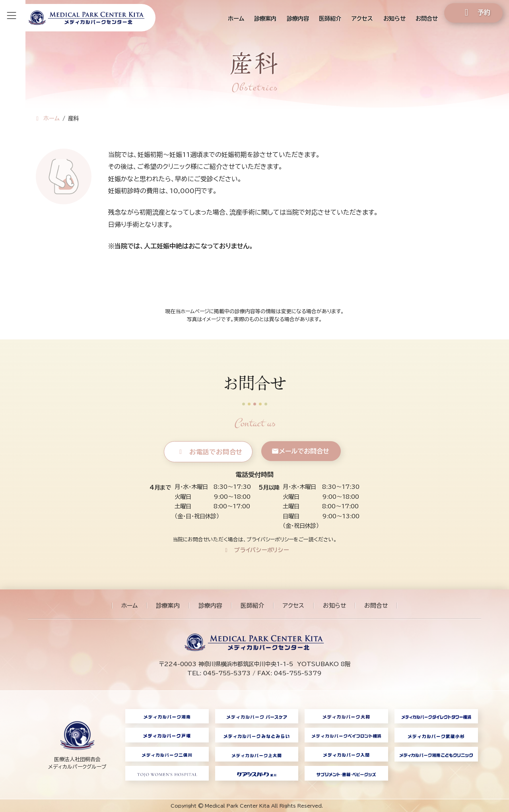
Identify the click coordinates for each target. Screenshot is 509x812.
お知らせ (334, 606)
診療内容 (210, 606)
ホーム (129, 606)
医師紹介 (253, 606)
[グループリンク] (77, 745)
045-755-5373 (227, 673)
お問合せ (376, 606)
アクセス (293, 606)
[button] (208, 452)
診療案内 (168, 606)
